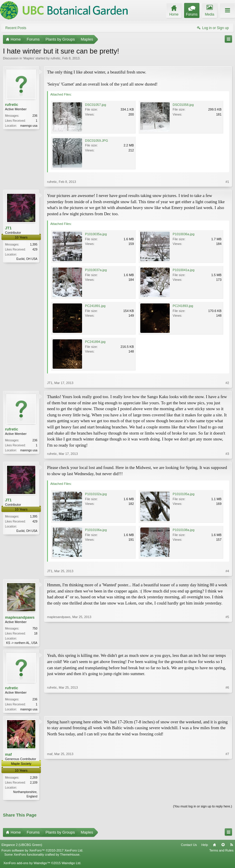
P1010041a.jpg (184, 270)
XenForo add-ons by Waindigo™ (27, 864)
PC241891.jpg (95, 306)
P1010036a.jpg (184, 234)
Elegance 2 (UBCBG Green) (22, 847)
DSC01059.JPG (96, 141)
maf (8, 756)
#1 (227, 182)
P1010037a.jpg (96, 270)
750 (35, 629)
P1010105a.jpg (184, 494)
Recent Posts (16, 28)
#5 (227, 642)
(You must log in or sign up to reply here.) (202, 808)
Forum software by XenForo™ (42, 852)
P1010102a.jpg (96, 494)
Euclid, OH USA (27, 259)
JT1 (8, 228)
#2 (227, 383)
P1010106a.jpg (96, 530)
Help (205, 847)
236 (35, 116)
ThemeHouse (70, 856)
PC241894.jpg (95, 342)
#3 (227, 454)
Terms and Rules (221, 852)
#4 (227, 571)
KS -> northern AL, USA (22, 643)
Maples (29, 58)
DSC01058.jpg (183, 105)
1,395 (34, 244)
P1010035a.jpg (96, 234)
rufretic (56, 58)
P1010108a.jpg (184, 530)
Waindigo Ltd (71, 864)
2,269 (34, 779)
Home (214, 847)
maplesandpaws (20, 617)
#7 (227, 797)
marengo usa (29, 126)
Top (223, 847)
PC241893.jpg (183, 306)
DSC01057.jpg (96, 105)
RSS (231, 847)
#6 (227, 709)
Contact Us (189, 847)
